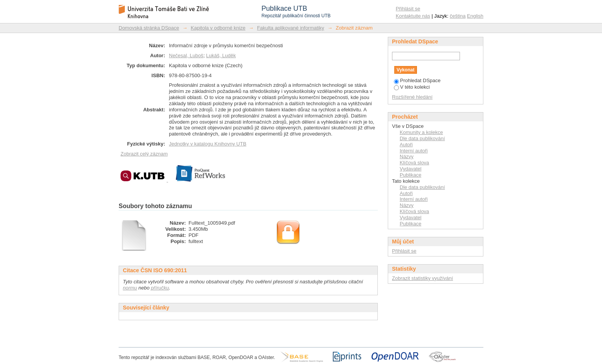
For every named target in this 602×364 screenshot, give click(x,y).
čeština (458, 16)
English (475, 16)
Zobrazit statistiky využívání (423, 278)
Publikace (410, 175)
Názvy (407, 156)
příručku (160, 288)
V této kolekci (412, 87)
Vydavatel (411, 169)
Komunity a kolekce (421, 132)
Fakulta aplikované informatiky (290, 28)
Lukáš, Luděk (221, 55)
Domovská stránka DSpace (149, 28)
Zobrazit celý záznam (144, 154)
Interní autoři (414, 151)
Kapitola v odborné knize (218, 28)
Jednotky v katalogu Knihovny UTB (208, 144)
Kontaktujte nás (413, 16)
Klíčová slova (414, 163)
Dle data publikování (422, 138)
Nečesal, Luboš (186, 55)
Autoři (406, 145)
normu (130, 288)
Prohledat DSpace (417, 80)
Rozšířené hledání (412, 97)
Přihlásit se (408, 9)
